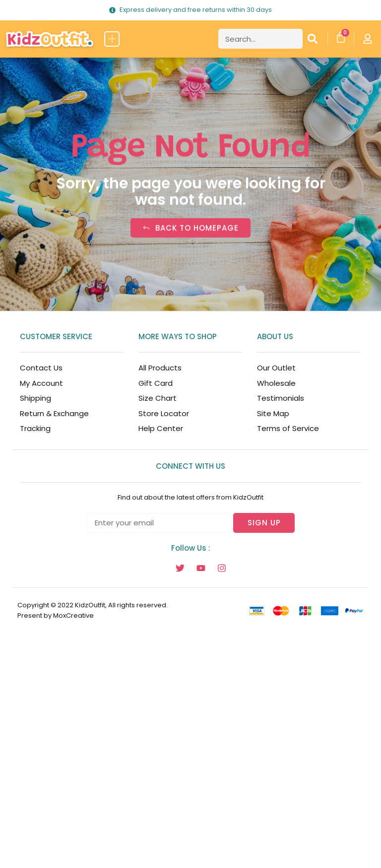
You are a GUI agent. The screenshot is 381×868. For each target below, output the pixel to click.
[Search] (313, 39)
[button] (112, 39)
